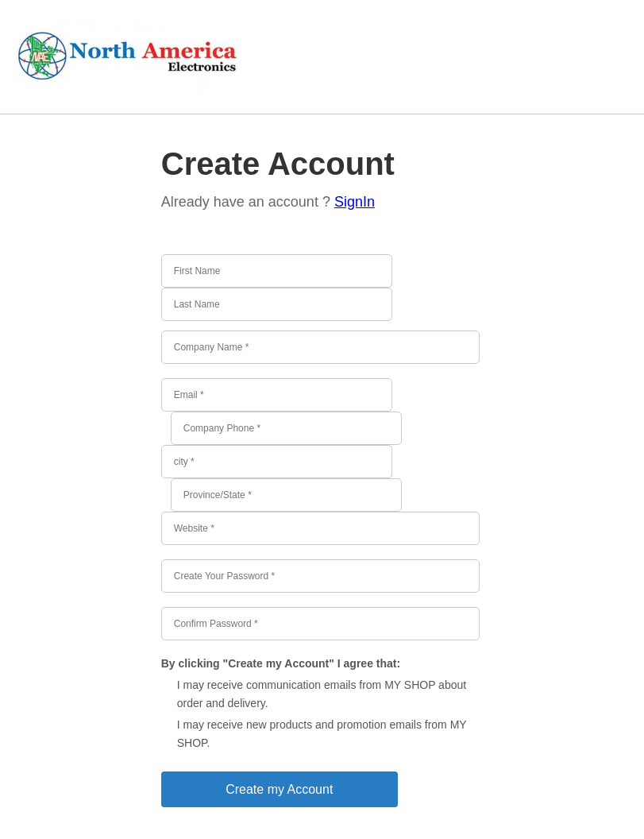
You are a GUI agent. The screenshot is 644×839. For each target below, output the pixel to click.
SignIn (355, 202)
